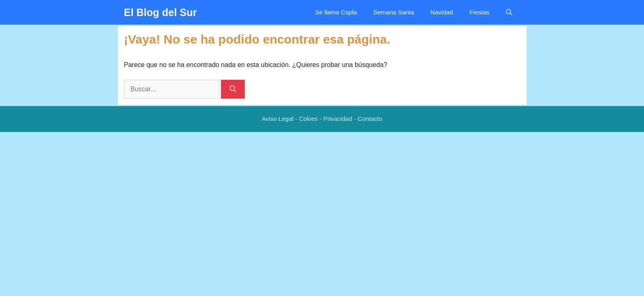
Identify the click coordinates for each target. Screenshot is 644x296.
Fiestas (479, 12)
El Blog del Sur (161, 12)
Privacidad (338, 119)
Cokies (308, 119)
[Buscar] (233, 89)
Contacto (370, 119)
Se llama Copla (336, 12)
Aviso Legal (277, 119)
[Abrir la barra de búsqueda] (509, 12)
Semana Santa (394, 12)
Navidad (442, 12)
